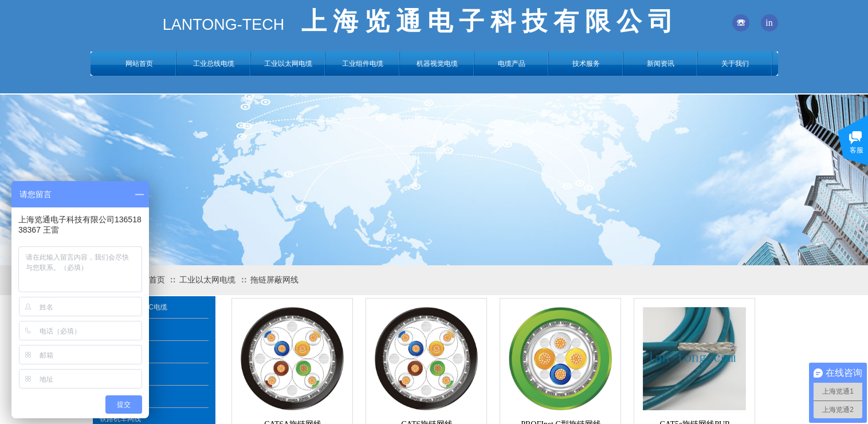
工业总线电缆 (214, 64)
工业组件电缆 (363, 64)
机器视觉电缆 (437, 64)
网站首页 (139, 64)
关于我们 (735, 64)
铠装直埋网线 (120, 374)
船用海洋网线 (120, 352)
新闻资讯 (661, 64)
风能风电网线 (120, 396)
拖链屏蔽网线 (274, 280)
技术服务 (586, 64)
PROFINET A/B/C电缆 (133, 307)
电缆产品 (512, 64)
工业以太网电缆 (207, 280)
